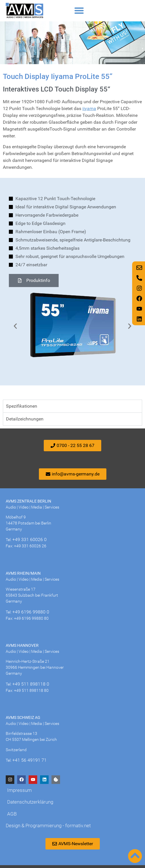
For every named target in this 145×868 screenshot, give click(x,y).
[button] (79, 11)
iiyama (89, 108)
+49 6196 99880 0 (31, 612)
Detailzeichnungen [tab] (25, 419)
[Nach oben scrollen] (135, 856)
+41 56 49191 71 (29, 760)
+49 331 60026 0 (29, 539)
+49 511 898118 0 (31, 684)
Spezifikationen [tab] (22, 406)
